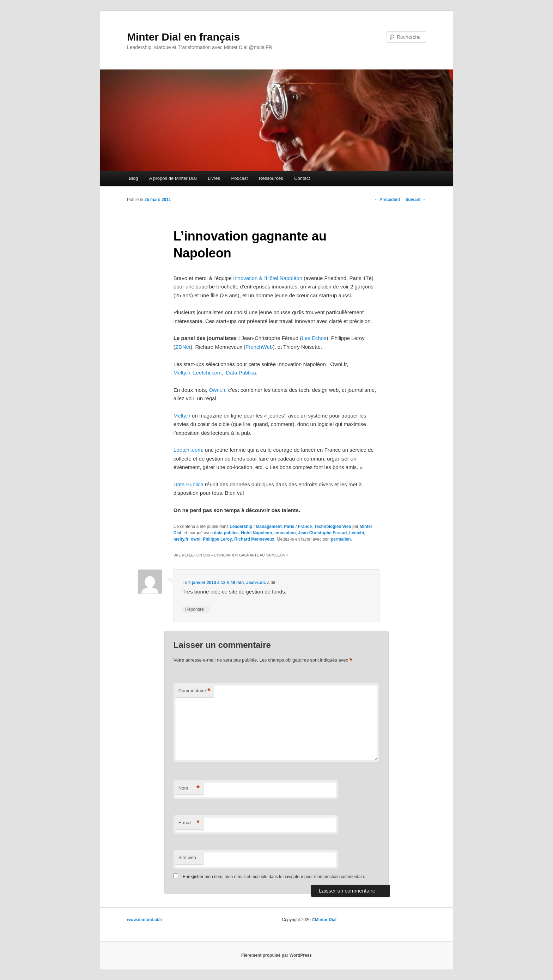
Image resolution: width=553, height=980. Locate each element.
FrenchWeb (259, 347)
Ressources (271, 178)
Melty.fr (182, 373)
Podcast (240, 178)
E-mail (189, 823)
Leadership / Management (256, 526)
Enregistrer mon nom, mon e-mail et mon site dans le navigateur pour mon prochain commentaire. (275, 877)
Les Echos (314, 338)
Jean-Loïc (256, 583)
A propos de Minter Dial (173, 178)
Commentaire (195, 691)
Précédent (387, 200)
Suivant (416, 200)
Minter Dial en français (183, 37)
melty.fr (181, 539)
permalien (341, 539)
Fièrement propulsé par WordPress (276, 955)
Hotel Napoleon (256, 533)
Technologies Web (333, 526)
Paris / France (298, 526)
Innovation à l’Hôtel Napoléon (268, 278)
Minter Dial (326, 920)
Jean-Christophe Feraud (322, 533)
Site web (187, 857)
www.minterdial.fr (145, 920)
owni (196, 539)
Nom (189, 788)
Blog (133, 178)
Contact (302, 178)
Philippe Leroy (217, 539)
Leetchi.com (207, 373)
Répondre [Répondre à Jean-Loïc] (196, 610)
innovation (285, 533)
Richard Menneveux (254, 539)
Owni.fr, (218, 390)
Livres (214, 178)
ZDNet (183, 347)
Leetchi (357, 533)
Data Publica (241, 373)
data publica (226, 533)
